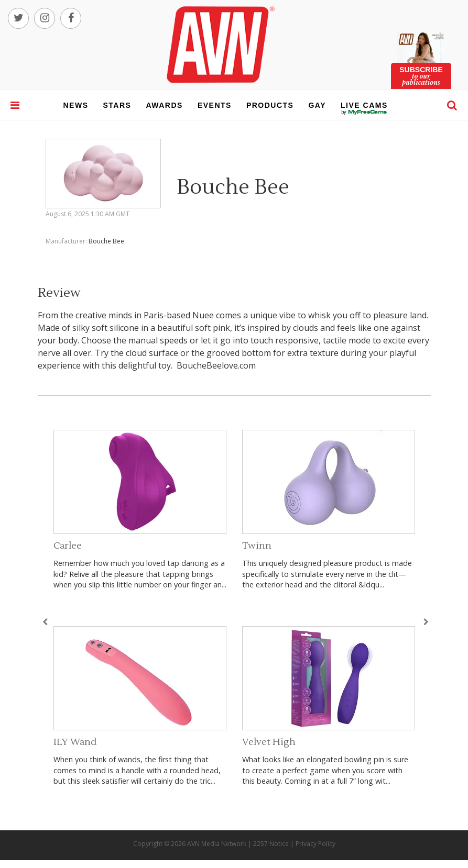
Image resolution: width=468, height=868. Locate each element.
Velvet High (269, 742)
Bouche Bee (106, 241)
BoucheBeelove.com (216, 365)
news (76, 105)
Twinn (257, 546)
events (215, 105)
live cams (364, 112)
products (270, 105)
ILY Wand (75, 742)
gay (317, 105)
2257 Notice (271, 844)
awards (164, 105)
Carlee (68, 546)
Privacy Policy (315, 844)
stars (117, 105)
